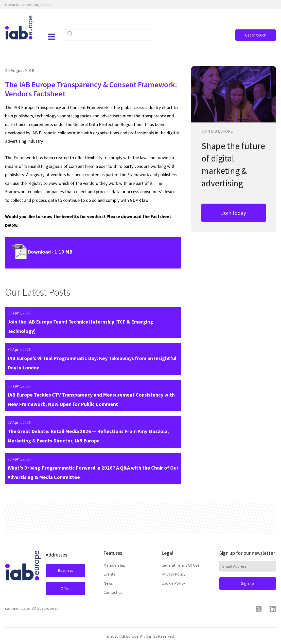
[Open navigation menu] (51, 37)
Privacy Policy (173, 574)
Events (109, 574)
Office (66, 588)
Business (65, 570)
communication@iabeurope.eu (32, 608)
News (108, 583)
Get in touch (256, 35)
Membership (114, 565)
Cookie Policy (173, 583)
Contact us (113, 592)
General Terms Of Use (180, 565)
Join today (234, 213)
